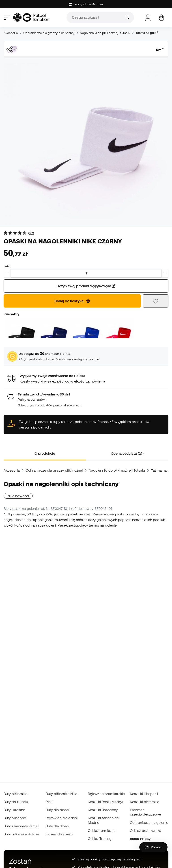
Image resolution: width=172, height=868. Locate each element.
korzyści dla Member (86, 4)
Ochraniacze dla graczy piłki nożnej (49, 33)
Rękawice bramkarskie (106, 794)
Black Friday (140, 839)
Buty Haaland (14, 810)
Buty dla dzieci (57, 810)
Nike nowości (18, 496)
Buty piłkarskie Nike (62, 794)
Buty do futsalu (16, 802)
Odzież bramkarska (146, 830)
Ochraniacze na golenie (149, 822)
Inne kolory (11, 314)
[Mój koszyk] (162, 18)
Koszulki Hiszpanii (144, 794)
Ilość (7, 266)
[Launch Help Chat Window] (153, 847)
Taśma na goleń (147, 33)
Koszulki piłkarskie (145, 802)
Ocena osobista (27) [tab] (127, 453)
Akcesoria (11, 33)
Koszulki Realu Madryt (106, 802)
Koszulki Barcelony (103, 810)
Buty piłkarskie (15, 794)
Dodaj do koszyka (72, 301)
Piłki (49, 802)
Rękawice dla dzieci (62, 818)
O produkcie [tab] (45, 453)
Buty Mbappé (15, 818)
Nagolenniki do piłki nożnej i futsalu (105, 33)
